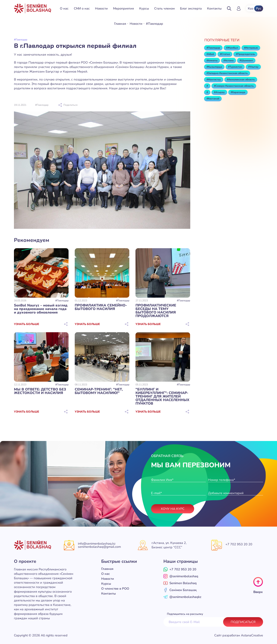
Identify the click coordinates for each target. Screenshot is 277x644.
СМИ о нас (82, 8)
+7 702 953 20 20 (239, 544)
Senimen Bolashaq (180, 583)
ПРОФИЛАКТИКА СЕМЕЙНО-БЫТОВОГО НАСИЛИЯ (101, 307)
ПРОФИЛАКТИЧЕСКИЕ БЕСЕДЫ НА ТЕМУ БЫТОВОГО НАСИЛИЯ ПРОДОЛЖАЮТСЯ (156, 311)
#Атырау (219, 92)
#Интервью (251, 48)
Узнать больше (27, 324)
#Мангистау (214, 80)
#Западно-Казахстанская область (227, 73)
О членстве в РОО (115, 589)
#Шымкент (246, 61)
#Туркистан (235, 67)
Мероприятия (123, 8)
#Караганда (238, 92)
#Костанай (213, 99)
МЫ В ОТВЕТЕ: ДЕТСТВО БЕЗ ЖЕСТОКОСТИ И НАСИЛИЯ (40, 391)
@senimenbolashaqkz (182, 597)
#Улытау (253, 67)
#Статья (225, 54)
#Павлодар (62, 301)
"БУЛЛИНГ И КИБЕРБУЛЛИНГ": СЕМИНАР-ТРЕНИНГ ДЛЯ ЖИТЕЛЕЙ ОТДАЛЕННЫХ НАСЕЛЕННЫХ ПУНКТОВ (162, 396)
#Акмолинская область (241, 80)
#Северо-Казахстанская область (234, 86)
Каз (251, 8)
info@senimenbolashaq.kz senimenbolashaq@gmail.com (99, 545)
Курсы (144, 8)
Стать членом (164, 8)
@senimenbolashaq (181, 576)
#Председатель (245, 54)
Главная (120, 24)
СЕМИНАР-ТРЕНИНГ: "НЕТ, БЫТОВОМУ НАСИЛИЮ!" (99, 391)
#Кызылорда (214, 67)
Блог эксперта (191, 8)
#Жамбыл (232, 48)
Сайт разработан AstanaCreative (239, 635)
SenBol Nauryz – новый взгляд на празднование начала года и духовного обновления (41, 309)
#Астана (229, 61)
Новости (101, 8)
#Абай (210, 54)
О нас (64, 8)
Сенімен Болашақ (180, 590)
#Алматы (212, 61)
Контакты (214, 8)
